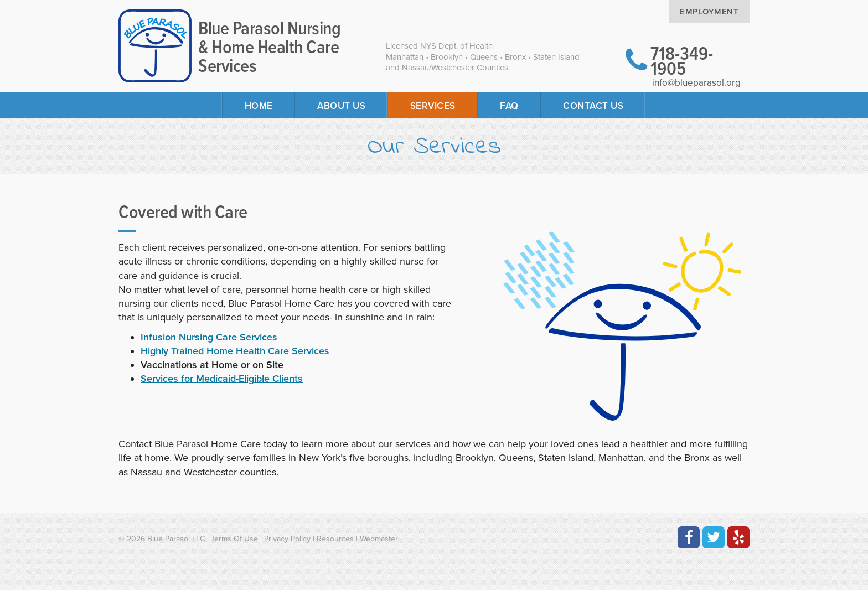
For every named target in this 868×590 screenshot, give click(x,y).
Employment (709, 12)
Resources (335, 539)
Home (259, 106)
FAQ (509, 106)
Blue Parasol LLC (176, 539)
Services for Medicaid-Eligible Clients (222, 379)
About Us (341, 106)
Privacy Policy (287, 539)
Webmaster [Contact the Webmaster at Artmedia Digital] (379, 539)
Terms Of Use (234, 539)
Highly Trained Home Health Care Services (235, 351)
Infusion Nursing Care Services (209, 337)
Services (433, 106)
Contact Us (593, 106)
